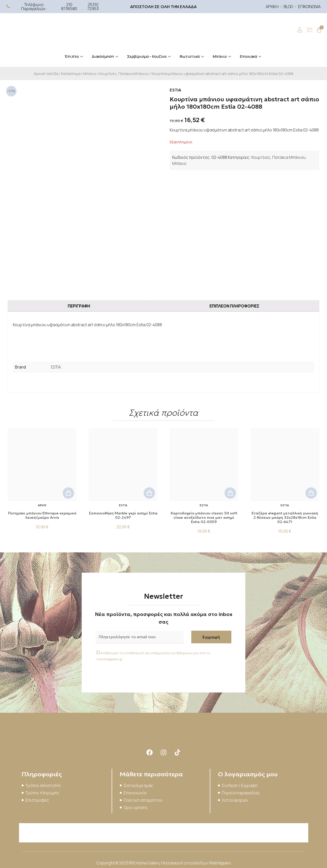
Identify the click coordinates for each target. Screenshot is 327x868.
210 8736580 (69, 7)
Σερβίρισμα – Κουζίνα (150, 56)
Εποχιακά (251, 56)
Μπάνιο (223, 56)
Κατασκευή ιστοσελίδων (186, 863)
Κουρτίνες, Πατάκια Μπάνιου (124, 73)
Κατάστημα (71, 73)
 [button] (68, 493)
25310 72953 (93, 7)
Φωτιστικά (192, 56)
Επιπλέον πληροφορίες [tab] (234, 306)
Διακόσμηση (106, 56)
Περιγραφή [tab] (79, 306)
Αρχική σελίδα (46, 73)
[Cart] (319, 30)
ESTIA (56, 367)
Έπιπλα (74, 56)
